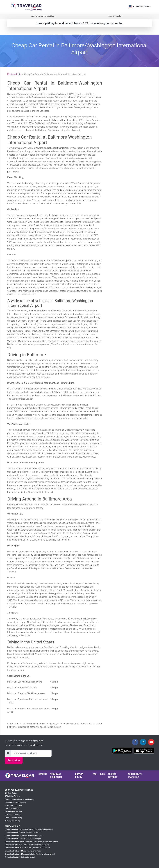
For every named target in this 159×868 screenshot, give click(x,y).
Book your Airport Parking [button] (43, 16)
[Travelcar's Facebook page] (135, 742)
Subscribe (14, 760)
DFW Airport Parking (13, 815)
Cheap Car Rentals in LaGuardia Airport (20, 857)
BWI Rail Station (11, 793)
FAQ (95, 774)
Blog (102, 774)
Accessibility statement (135, 776)
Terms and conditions (56, 776)
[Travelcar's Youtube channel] (151, 742)
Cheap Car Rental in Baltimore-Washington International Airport (29, 829)
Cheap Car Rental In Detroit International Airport (23, 839)
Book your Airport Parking (19, 790)
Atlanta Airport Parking (14, 805)
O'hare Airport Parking (13, 812)
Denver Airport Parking (14, 818)
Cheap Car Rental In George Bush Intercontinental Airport (27, 845)
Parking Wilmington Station (15, 802)
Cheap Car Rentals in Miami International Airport (23, 851)
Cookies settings (112, 776)
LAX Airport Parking (12, 808)
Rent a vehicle (14, 74)
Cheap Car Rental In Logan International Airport (23, 832)
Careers (43, 774)
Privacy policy (79, 776)
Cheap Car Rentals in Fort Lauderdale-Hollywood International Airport (31, 842)
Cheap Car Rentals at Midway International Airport (24, 836)
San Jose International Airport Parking (19, 799)
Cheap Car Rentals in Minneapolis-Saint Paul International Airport (30, 854)
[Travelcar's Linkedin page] (143, 742)
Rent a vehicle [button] (115, 16)
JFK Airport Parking (12, 796)
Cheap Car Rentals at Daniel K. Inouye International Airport (27, 848)
